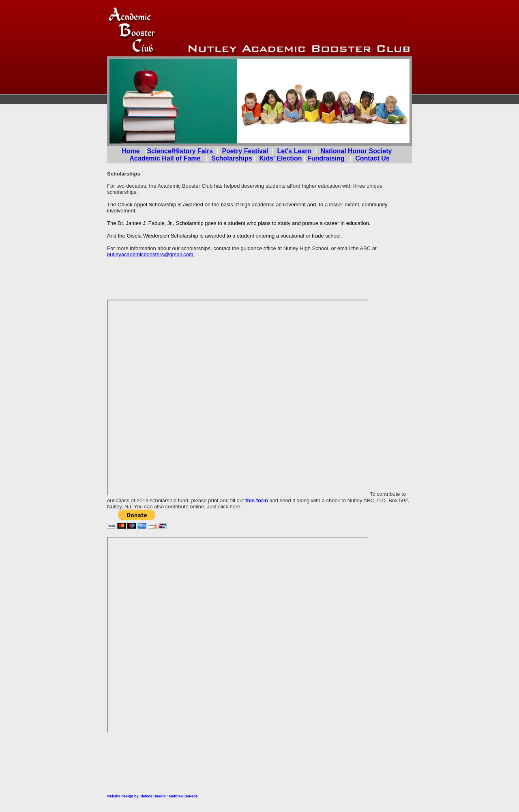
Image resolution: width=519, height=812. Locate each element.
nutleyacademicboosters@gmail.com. (151, 254)
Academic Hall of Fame (167, 158)
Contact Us (372, 158)
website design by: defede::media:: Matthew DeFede (152, 796)
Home (131, 151)
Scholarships (231, 158)
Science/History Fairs (181, 151)
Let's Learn (295, 151)
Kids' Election (280, 158)
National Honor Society (356, 151)
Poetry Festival (245, 151)
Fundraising (327, 158)
